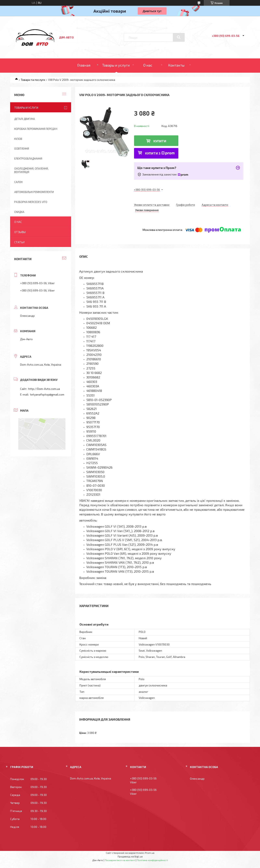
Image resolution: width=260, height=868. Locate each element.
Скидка (19, 212)
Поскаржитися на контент (120, 860)
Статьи (19, 242)
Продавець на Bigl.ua (130, 856)
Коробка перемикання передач (36, 129)
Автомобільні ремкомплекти (34, 192)
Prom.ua (150, 853)
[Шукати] (179, 37)
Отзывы (20, 232)
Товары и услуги (116, 65)
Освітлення (22, 149)
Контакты (176, 65)
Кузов (18, 139)
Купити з (160, 153)
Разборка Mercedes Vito (31, 202)
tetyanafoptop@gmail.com (47, 394)
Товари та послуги (33, 80)
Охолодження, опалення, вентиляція (31, 170)
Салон (18, 182)
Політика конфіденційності (152, 860)
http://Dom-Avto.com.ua (44, 389)
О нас (148, 65)
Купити (160, 141)
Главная (84, 65)
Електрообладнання (28, 159)
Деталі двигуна (25, 119)
